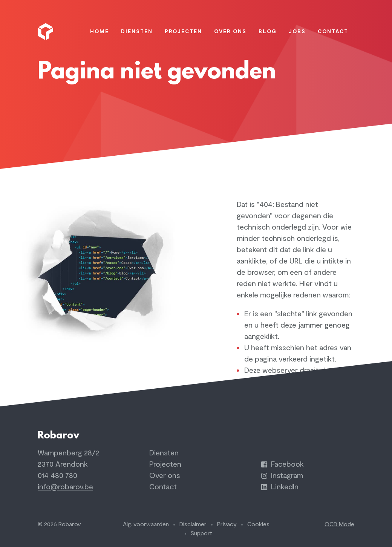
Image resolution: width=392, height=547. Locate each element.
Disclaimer (193, 524)
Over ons (165, 476)
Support (201, 533)
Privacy (227, 524)
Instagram (282, 476)
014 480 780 (57, 476)
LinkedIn (280, 487)
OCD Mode (339, 524)
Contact (163, 487)
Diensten (164, 453)
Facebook (282, 464)
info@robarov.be (65, 487)
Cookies (258, 524)
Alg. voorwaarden (146, 524)
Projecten (165, 464)
